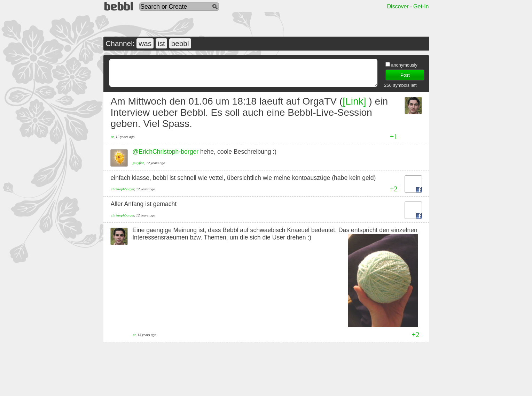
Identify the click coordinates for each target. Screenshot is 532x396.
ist (161, 43)
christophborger (123, 189)
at (112, 137)
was (145, 43)
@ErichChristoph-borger (165, 152)
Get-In (421, 6)
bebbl (180, 43)
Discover (398, 6)
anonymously (404, 65)
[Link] (354, 101)
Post (405, 75)
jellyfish (138, 163)
